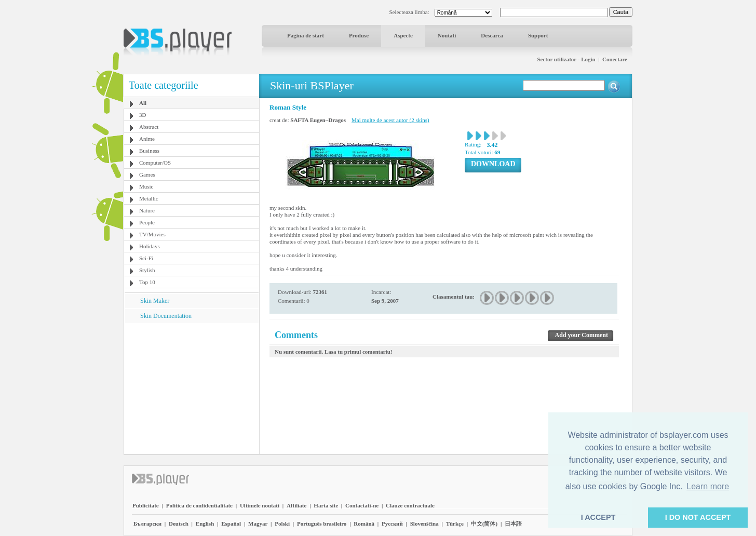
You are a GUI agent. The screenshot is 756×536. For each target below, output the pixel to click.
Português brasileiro (322, 524)
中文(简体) (484, 524)
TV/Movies (152, 234)
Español (231, 524)
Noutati (447, 35)
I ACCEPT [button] (598, 517)
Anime (147, 139)
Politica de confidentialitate (199, 505)
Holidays (150, 246)
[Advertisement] (192, 388)
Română (364, 524)
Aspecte (403, 35)
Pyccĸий (392, 524)
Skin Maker (155, 301)
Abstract (149, 127)
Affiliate (296, 505)
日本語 (513, 524)
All (143, 103)
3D (143, 115)
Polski (282, 524)
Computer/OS (155, 163)
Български (147, 524)
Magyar (258, 524)
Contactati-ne (362, 505)
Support (538, 35)
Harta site (326, 505)
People (147, 222)
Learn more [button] (708, 486)
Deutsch (179, 524)
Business (149, 151)
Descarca (492, 35)
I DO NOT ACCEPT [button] (698, 517)
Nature (147, 210)
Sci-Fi (146, 258)
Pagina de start (306, 35)
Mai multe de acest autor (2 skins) (390, 120)
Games (147, 175)
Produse (359, 35)
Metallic (149, 198)
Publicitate (146, 505)
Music (146, 186)
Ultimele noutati (260, 505)
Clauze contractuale (410, 505)
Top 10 (147, 282)
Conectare (615, 59)
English (205, 524)
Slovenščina (424, 524)
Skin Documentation (166, 316)
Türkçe (455, 524)
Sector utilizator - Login (566, 59)
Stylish (147, 270)
